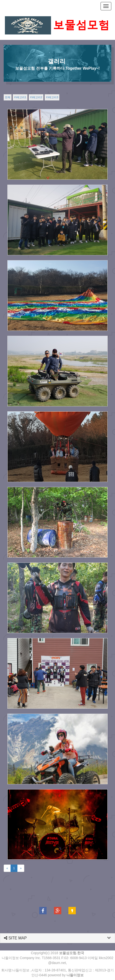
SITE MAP (15, 938)
